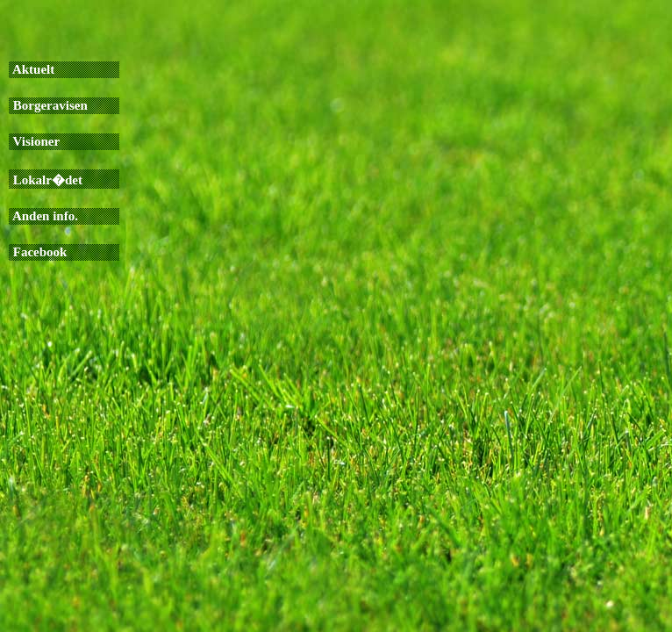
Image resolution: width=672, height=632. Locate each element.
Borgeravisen (49, 105)
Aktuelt (32, 69)
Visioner (35, 141)
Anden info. (44, 216)
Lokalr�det (46, 180)
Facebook (38, 252)
